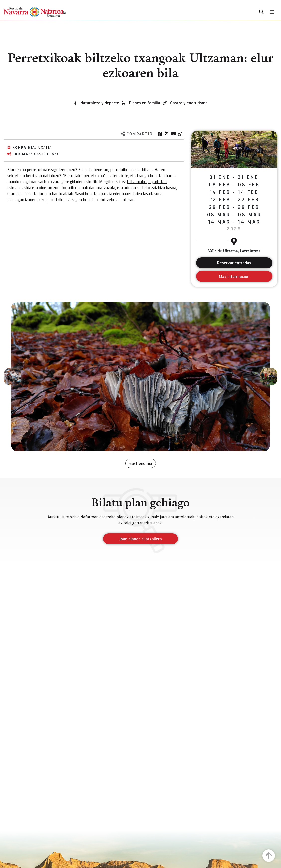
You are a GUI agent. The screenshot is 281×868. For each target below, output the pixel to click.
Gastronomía (141, 463)
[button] (12, 377)
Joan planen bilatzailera (141, 539)
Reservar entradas (234, 263)
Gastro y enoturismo (189, 103)
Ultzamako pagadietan (147, 181)
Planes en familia (145, 103)
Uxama (45, 147)
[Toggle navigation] (272, 12)
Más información (234, 276)
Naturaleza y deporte (100, 103)
